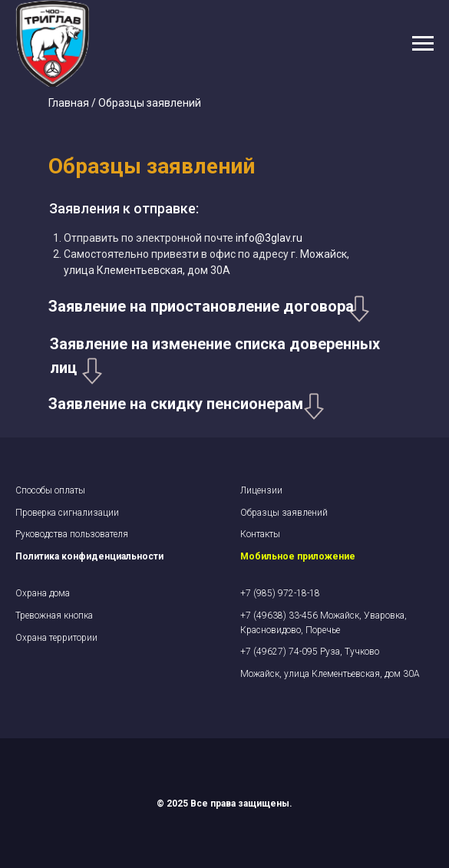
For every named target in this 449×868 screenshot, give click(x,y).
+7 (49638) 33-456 (280, 616)
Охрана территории (56, 638)
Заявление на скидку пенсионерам (176, 404)
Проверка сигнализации (67, 513)
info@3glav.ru (268, 238)
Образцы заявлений (284, 513)
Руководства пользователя (72, 534)
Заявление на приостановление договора (201, 306)
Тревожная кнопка (54, 616)
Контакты (260, 534)
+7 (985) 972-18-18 (280, 593)
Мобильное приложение (298, 556)
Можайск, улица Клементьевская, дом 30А (330, 674)
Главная (69, 103)
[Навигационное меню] (423, 44)
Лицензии (261, 490)
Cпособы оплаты (50, 490)
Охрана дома (43, 593)
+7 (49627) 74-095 (280, 652)
